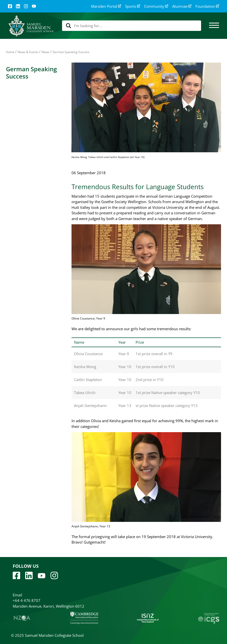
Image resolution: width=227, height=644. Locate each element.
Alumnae (182, 6)
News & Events (28, 52)
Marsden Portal (106, 6)
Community (156, 6)
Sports (133, 6)
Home (10, 52)
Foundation (207, 6)
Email (17, 595)
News (45, 52)
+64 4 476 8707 (27, 600)
